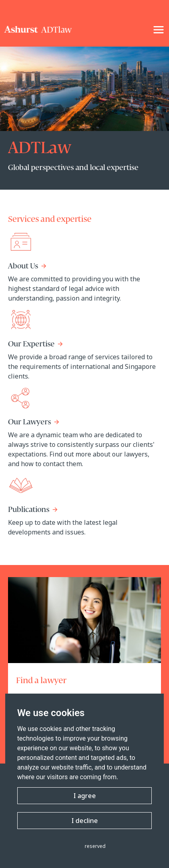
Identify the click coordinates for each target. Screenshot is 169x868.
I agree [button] (85, 796)
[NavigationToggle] (159, 30)
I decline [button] (85, 821)
